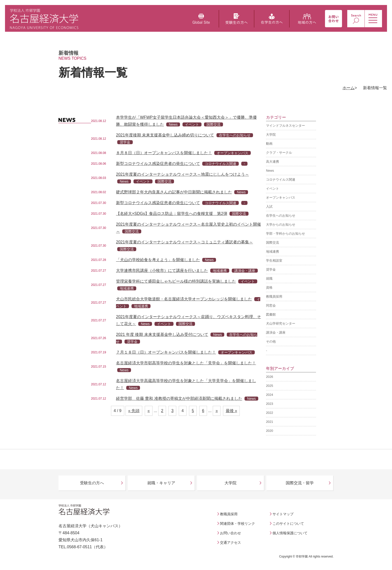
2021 (269, 422)
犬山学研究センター (281, 323)
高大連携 (272, 162)
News (270, 171)
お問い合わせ (230, 533)
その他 (271, 341)
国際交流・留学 (300, 483)
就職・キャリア (161, 483)
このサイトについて (288, 524)
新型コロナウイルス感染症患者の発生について (158, 164)
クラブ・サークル (279, 153)
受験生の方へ (92, 483)
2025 (269, 386)
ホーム (348, 88)
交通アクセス (230, 543)
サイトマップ (283, 514)
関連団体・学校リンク (237, 524)
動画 (269, 144)
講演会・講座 (276, 332)
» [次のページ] (217, 411)
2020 (269, 431)
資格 (269, 287)
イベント (272, 189)
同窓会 (271, 305)
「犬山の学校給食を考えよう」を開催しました (158, 260)
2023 (269, 404)
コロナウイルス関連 (281, 180)
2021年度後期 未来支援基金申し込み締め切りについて (165, 135)
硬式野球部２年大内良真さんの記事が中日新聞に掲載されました (174, 192)
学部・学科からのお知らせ (285, 234)
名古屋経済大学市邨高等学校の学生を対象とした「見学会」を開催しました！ (186, 363)
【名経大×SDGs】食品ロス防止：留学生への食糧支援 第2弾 (172, 214)
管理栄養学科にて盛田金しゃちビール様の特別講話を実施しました (176, 281)
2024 (269, 395)
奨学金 (271, 270)
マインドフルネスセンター (285, 126)
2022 (269, 413)
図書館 (271, 314)
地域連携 (272, 252)
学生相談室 (274, 261)
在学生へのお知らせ (281, 216)
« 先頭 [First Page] (134, 411)
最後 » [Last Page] (231, 411)
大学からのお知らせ (281, 225)
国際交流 (272, 243)
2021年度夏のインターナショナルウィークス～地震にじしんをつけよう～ (182, 174)
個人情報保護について (290, 533)
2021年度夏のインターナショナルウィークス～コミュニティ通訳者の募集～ (184, 242)
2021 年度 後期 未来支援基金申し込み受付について (162, 334)
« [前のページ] (149, 411)
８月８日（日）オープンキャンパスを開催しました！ (164, 153)
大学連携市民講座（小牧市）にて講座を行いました (162, 271)
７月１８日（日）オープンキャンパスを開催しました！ (166, 352)
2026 (269, 377)
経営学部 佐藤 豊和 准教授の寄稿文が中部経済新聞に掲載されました (179, 398)
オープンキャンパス (281, 198)
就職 (269, 279)
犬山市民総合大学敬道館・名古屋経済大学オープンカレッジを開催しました (184, 299)
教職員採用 (274, 296)
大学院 (271, 135)
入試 (269, 207)
